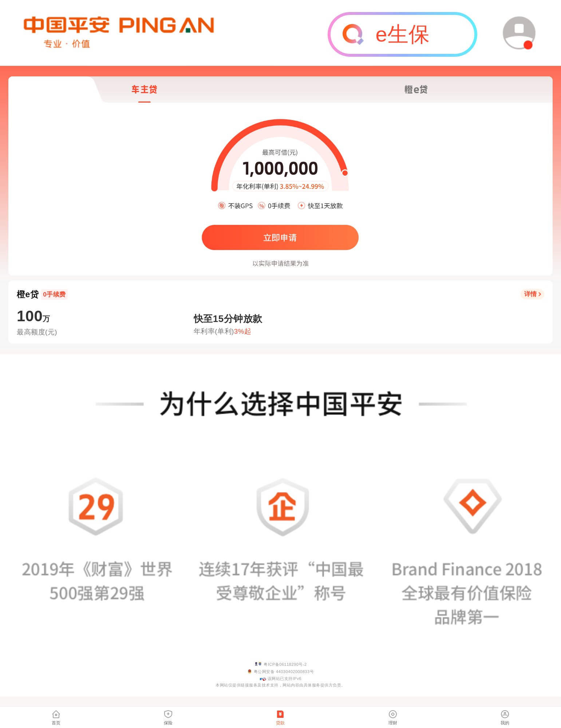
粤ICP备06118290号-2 (285, 664)
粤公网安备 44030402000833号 (284, 672)
